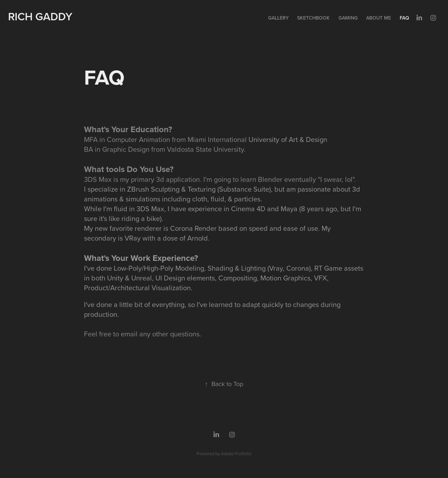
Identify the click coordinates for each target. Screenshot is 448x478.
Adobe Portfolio (236, 454)
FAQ (404, 18)
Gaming (348, 18)
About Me (379, 18)
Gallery (278, 18)
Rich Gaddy (40, 16)
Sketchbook (313, 18)
